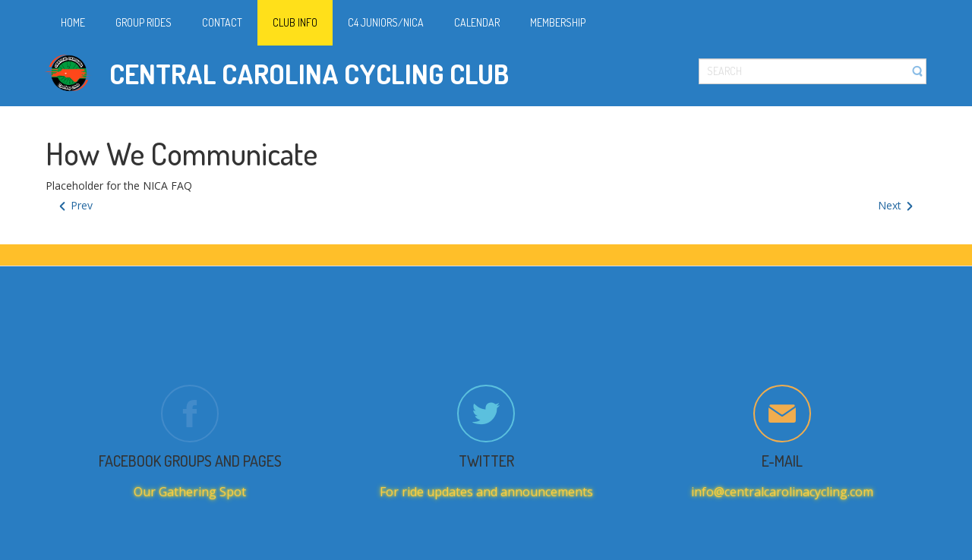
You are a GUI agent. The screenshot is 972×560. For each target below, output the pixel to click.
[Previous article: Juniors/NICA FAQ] (75, 206)
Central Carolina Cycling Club (309, 74)
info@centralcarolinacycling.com (782, 492)
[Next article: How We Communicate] (896, 206)
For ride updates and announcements (486, 492)
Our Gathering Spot (190, 492)
